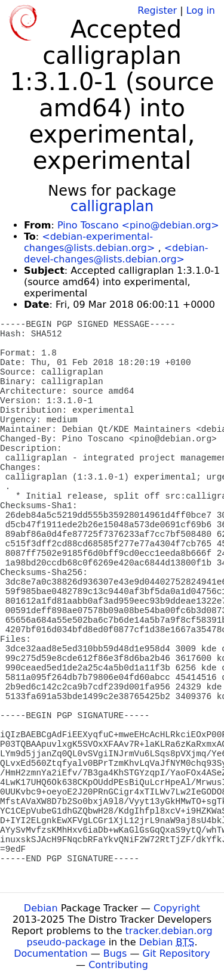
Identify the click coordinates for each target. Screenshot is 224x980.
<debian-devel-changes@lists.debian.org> (116, 253)
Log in (201, 10)
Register (157, 10)
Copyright (177, 908)
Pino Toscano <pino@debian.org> (138, 225)
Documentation (50, 953)
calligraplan (112, 206)
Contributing (118, 965)
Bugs (115, 953)
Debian (41, 908)
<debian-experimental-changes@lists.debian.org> (89, 242)
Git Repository (177, 953)
